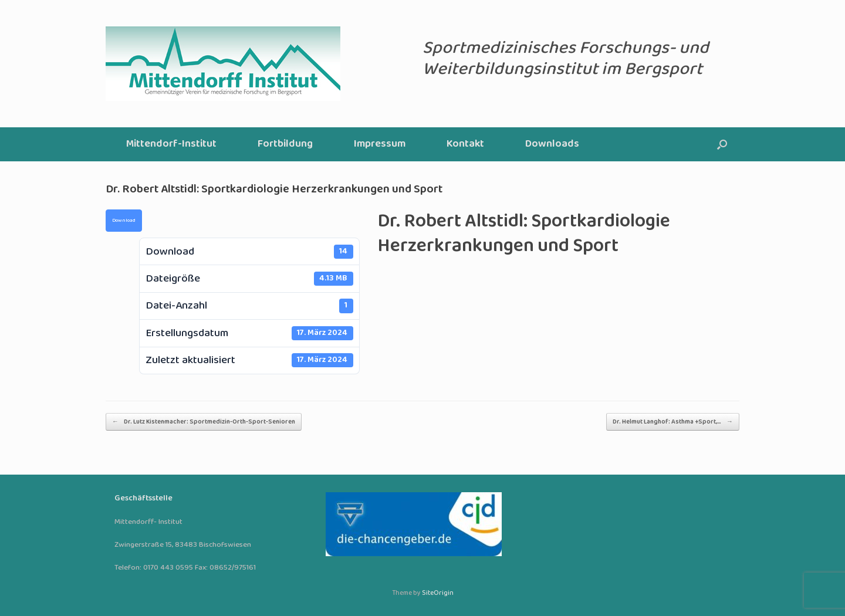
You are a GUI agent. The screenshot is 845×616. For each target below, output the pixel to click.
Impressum (380, 144)
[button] (722, 144)
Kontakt (465, 144)
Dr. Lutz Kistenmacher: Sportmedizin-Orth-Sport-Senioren (204, 422)
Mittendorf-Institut (171, 144)
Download (124, 221)
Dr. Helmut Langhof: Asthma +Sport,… (673, 422)
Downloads (552, 144)
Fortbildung (285, 144)
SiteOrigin (438, 593)
